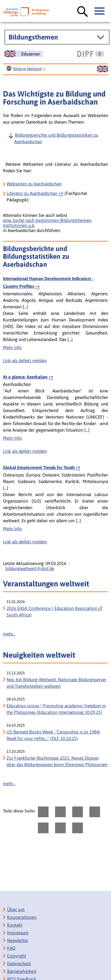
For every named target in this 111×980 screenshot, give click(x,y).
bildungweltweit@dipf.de (30, 568)
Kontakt (15, 925)
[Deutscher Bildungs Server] (26, 12)
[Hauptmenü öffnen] (100, 11)
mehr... (9, 634)
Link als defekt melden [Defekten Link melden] (25, 360)
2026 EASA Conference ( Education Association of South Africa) (54, 611)
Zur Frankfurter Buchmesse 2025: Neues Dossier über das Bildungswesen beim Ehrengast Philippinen (57, 761)
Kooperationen (22, 917)
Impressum (18, 933)
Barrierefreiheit (22, 971)
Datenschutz (19, 964)
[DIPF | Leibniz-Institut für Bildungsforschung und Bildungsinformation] (91, 54)
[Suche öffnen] (83, 12)
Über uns (16, 909)
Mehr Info (12, 347)
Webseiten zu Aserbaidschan (34, 184)
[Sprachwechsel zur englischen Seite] (24, 54)
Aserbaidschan (35, 193)
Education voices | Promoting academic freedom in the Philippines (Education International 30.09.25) (56, 709)
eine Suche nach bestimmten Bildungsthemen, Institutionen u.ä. (48, 223)
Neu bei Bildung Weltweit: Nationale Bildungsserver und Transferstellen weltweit (56, 683)
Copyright (17, 956)
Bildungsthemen (33, 37)
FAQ (11, 948)
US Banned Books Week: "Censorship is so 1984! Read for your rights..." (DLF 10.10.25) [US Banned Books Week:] (53, 735)
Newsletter (18, 940)
